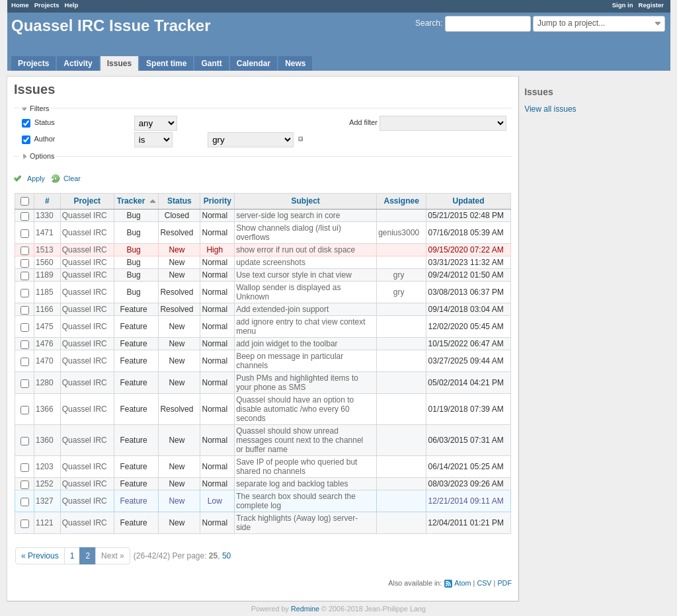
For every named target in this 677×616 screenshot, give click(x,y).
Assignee (402, 201)
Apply (36, 178)
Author (44, 139)
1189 (45, 275)
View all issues (550, 109)
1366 (45, 409)
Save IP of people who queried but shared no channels (297, 467)
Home (20, 5)
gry (399, 275)
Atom (462, 583)
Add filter (363, 122)
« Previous (40, 556)
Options (42, 156)
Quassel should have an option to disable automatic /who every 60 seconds (295, 409)
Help (72, 5)
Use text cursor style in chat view (294, 275)
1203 (45, 467)
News (295, 63)
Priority (218, 201)
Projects (47, 5)
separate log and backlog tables (292, 484)
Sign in (623, 5)
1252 (45, 484)
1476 (45, 344)
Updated (469, 201)
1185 (45, 292)
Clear (72, 178)
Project (87, 201)
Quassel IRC (85, 215)
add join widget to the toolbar (287, 344)
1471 (45, 233)
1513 (45, 250)
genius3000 (399, 233)
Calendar (254, 63)
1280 (45, 383)
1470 (45, 361)
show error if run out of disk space (296, 250)
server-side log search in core (288, 215)
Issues (119, 63)
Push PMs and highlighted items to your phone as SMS (297, 383)
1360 (45, 440)
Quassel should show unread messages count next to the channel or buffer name (299, 440)
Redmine (305, 609)
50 (226, 556)
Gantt (211, 63)
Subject (305, 201)
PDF (504, 583)
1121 (45, 523)
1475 (45, 327)
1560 (45, 262)
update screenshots (271, 262)
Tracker (131, 201)
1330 (45, 215)
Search (428, 23)
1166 (45, 309)
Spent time (166, 63)
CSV (484, 583)
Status (44, 122)
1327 (45, 501)
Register (651, 5)
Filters (39, 108)
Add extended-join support (282, 309)
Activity (78, 63)
